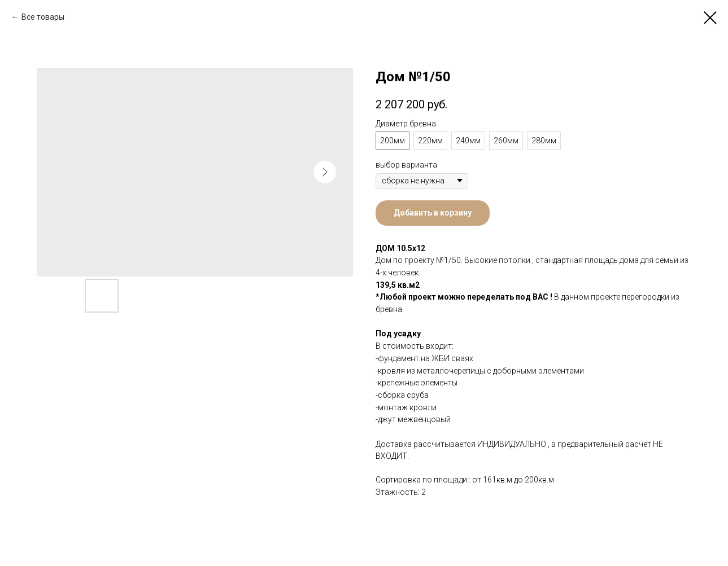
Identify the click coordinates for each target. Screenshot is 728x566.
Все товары (43, 17)
